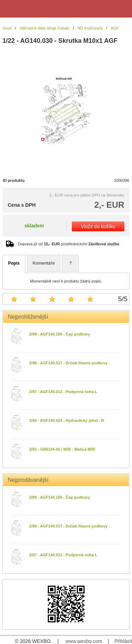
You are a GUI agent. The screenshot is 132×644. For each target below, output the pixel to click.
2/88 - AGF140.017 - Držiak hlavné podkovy (68, 363)
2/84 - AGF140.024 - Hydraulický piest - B (67, 420)
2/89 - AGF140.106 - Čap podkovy (60, 334)
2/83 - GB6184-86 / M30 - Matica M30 (62, 449)
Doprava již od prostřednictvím (68, 244)
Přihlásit (123, 641)
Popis (14, 263)
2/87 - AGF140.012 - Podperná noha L (63, 392)
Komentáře (44, 263)
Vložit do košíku (98, 226)
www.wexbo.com (84, 641)
